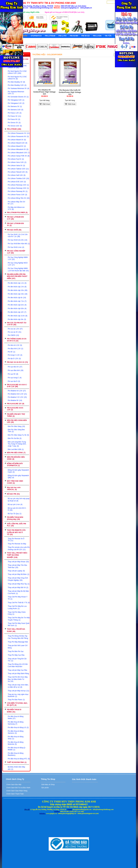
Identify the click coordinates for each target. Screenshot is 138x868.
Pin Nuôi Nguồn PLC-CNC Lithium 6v (17, 78)
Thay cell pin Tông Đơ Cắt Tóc (17, 660)
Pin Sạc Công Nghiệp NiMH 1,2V (18, 258)
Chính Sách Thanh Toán (15, 794)
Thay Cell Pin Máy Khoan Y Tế (18, 598)
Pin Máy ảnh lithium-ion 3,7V (16, 208)
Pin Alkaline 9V (15, 400)
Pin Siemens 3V (15, 106)
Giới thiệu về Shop (48, 785)
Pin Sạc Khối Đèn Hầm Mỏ (19, 244)
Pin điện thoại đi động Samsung (16, 723)
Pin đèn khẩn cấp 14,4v (18, 316)
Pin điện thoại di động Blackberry (16, 754)
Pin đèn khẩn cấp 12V (17, 312)
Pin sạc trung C (15, 378)
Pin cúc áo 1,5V (15, 329)
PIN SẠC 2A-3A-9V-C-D (17, 362)
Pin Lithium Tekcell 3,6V (18, 172)
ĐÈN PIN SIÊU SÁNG (16, 453)
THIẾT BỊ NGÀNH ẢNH (17, 762)
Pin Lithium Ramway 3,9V (18, 188)
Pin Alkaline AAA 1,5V (17, 394)
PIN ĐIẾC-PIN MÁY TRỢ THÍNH (16, 415)
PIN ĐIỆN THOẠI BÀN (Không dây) (15, 518)
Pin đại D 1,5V (14, 359)
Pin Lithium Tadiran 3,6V (18, 169)
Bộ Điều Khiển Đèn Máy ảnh (16, 768)
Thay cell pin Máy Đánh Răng (18, 674)
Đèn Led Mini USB (16, 449)
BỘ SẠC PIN (13, 494)
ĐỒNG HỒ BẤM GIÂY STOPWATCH (15, 465)
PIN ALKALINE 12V (16, 404)
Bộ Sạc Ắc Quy (15, 514)
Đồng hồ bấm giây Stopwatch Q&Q (18, 477)
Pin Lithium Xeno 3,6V (17, 162)
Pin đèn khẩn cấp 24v (17, 319)
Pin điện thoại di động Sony (16, 738)
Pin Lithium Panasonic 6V (18, 136)
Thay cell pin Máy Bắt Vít (18, 588)
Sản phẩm (45, 788)
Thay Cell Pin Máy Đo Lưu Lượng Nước (17, 607)
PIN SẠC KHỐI (14, 230)
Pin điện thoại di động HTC (19, 759)
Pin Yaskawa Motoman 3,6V (16, 93)
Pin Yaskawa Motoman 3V (18, 88)
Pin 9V (11, 352)
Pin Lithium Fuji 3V (16, 159)
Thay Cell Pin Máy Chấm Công (17, 613)
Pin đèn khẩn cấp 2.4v (17, 287)
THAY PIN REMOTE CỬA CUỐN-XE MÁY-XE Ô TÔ (16, 532)
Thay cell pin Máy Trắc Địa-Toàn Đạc (18, 566)
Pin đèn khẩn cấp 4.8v (18, 294)
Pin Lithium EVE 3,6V (17, 182)
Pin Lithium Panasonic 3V (19, 133)
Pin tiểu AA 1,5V (15, 345)
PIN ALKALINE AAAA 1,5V (15, 409)
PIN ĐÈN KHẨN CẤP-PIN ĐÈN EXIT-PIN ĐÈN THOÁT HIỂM (17, 276)
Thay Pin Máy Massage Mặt (18, 642)
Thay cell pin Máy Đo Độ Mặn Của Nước (18, 592)
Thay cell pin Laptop (16, 571)
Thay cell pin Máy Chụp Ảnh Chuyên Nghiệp (18, 579)
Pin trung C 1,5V (15, 355)
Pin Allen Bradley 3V (16, 82)
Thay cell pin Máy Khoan (18, 562)
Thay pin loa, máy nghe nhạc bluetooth (18, 695)
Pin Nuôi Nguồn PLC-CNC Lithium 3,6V (17, 72)
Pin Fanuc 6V (14, 119)
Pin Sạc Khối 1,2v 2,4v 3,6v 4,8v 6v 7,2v (18, 235)
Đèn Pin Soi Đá (15, 438)
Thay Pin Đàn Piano (16, 700)
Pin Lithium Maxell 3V (17, 140)
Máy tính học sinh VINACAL (14, 489)
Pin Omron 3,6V (15, 126)
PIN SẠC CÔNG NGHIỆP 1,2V (16, 252)
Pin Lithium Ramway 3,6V (18, 185)
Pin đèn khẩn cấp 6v (17, 298)
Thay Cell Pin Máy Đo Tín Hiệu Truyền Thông (19, 619)
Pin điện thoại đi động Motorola (16, 743)
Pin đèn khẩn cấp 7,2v (17, 301)
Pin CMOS (13, 335)
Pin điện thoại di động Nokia (16, 717)
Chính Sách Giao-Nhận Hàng (17, 791)
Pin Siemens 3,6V (15, 110)
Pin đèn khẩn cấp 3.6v (18, 290)
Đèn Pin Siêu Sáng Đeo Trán (16, 431)
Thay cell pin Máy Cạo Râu (17, 670)
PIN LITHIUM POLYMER (17, 213)
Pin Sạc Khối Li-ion (16, 247)
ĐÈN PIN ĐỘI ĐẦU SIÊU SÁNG (16, 458)
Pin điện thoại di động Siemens (16, 732)
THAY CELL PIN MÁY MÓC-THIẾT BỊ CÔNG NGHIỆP (17, 555)
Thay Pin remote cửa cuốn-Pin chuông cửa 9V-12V (19, 548)
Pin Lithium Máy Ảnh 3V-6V (17, 203)
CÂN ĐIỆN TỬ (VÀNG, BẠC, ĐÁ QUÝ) (17, 704)
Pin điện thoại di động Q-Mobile (17, 749)
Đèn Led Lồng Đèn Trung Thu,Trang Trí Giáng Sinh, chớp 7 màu (17, 444)
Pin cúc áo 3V (14, 332)
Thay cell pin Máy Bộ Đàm (19, 574)
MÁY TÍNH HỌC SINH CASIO (15, 482)
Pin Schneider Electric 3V (18, 97)
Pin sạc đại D (14, 381)
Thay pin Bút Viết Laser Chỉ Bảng (18, 647)
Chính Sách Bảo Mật (14, 785)
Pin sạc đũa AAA (16, 370)
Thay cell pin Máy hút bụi (18, 691)
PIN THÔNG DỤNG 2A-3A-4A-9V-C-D (17, 340)
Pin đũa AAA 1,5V (15, 349)
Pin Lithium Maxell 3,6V (18, 143)
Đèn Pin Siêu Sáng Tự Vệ (18, 435)
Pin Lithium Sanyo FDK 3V (19, 156)
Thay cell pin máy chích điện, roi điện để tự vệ (18, 686)
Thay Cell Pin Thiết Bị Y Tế (19, 603)
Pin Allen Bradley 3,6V (17, 85)
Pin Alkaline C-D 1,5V (17, 397)
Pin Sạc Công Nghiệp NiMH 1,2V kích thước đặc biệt (18, 270)
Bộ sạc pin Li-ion (15, 504)
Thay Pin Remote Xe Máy (17, 544)
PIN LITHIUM (14, 129)
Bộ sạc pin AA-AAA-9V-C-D (17, 509)
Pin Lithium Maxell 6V (17, 146)
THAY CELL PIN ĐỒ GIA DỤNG (16, 630)
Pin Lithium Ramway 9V (18, 191)
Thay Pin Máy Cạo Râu (16, 655)
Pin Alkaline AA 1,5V (17, 391)
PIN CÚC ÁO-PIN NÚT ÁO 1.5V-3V (17, 324)
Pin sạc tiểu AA (15, 367)
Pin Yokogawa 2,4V (16, 103)
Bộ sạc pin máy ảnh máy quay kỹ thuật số (19, 500)
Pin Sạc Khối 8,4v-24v (18, 240)
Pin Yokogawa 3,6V (16, 100)
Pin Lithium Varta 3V (16, 166)
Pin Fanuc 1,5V (15, 113)
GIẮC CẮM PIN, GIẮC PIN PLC (16, 525)
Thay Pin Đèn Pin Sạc (16, 651)
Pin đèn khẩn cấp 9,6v (17, 308)
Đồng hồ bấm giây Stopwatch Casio (18, 471)
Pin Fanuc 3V (14, 116)
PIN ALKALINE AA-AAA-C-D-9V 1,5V (17, 386)
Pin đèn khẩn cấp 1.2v (17, 283)
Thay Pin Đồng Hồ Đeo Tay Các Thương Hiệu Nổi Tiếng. (18, 637)
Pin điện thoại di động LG (18, 727)
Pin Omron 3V (14, 123)
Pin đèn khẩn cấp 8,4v (17, 305)
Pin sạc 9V (13, 374)
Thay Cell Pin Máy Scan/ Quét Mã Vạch (19, 624)
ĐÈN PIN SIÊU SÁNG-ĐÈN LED (17, 421)
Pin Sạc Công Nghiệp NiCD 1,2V (18, 264)
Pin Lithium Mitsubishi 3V (18, 149)
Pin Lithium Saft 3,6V (17, 175)
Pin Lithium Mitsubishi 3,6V (19, 153)
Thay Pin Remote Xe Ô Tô (16, 540)
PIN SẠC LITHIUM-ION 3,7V (15, 218)
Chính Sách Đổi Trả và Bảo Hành (18, 788)
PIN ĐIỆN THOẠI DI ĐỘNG (14, 711)
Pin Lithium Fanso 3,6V (17, 195)
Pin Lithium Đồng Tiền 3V (19, 198)
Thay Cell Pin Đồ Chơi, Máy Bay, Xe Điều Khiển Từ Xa (18, 679)
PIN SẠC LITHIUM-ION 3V (15, 224)
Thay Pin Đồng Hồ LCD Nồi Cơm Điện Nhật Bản (18, 665)
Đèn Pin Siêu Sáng (16, 426)
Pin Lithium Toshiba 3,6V (18, 178)
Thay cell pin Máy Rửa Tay (19, 584)
